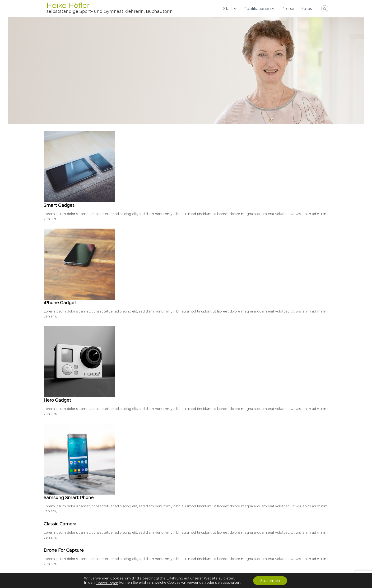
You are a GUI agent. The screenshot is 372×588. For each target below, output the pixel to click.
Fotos (307, 9)
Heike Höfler (68, 5)
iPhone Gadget (60, 303)
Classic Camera (60, 524)
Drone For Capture (64, 550)
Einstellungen (107, 583)
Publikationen (257, 9)
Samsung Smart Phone (69, 498)
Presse (288, 9)
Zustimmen (270, 581)
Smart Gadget (59, 205)
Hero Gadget (57, 400)
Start (228, 9)
